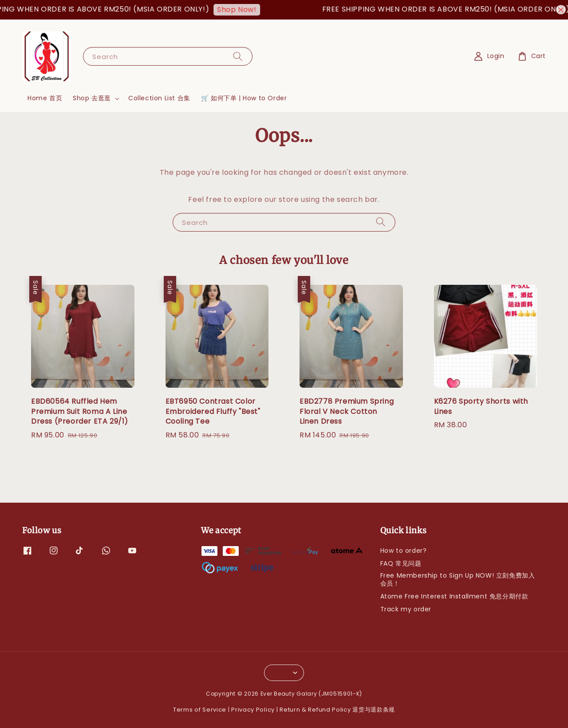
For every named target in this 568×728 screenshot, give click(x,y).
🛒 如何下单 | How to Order (244, 98)
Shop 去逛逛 (92, 98)
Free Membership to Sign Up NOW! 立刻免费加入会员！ (458, 579)
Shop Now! (240, 10)
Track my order (406, 609)
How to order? (404, 551)
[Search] (238, 56)
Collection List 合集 (159, 98)
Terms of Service (200, 710)
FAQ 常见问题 (401, 563)
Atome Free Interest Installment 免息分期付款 (454, 596)
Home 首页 (45, 98)
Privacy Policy (253, 710)
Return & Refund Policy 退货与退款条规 (337, 710)
